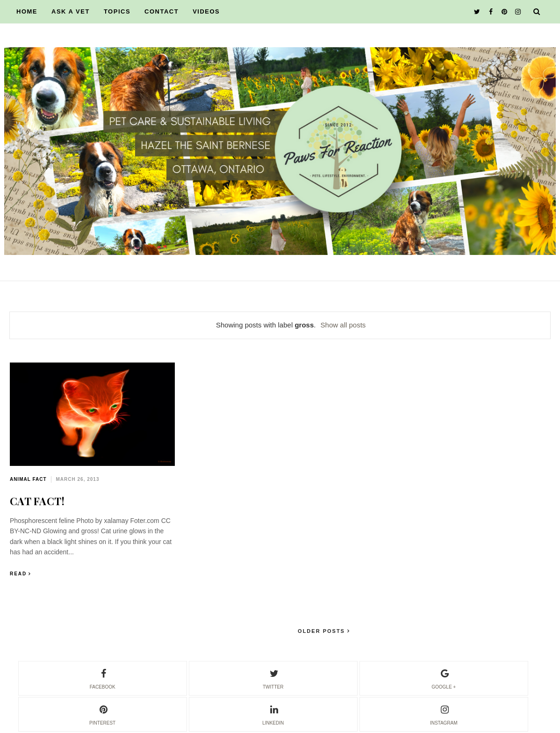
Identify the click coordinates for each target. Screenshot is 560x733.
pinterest (102, 714)
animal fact (28, 479)
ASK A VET (71, 11)
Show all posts (343, 325)
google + (444, 678)
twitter (273, 678)
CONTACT (162, 11)
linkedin (273, 714)
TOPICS (117, 11)
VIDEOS (206, 11)
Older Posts (323, 631)
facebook (103, 678)
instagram (444, 714)
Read (18, 574)
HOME (27, 11)
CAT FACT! (37, 501)
